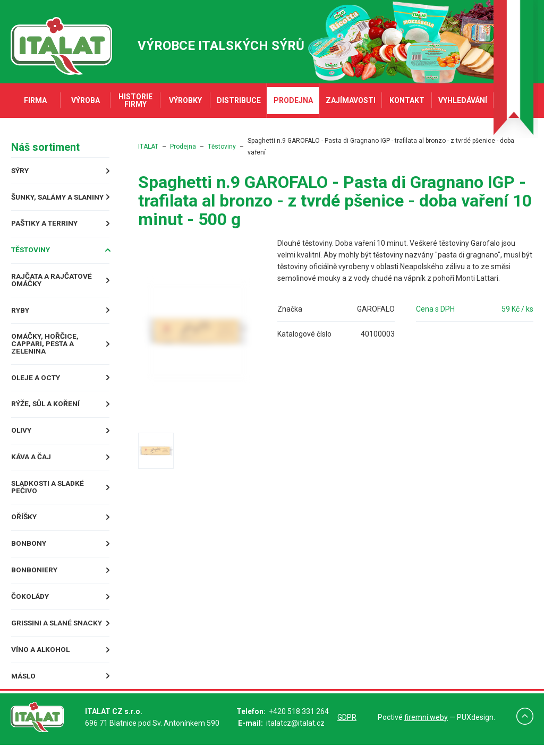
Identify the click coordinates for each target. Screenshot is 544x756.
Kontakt (407, 100)
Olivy (21, 440)
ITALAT (148, 147)
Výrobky (185, 100)
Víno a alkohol (40, 660)
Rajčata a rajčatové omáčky (52, 288)
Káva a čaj (31, 467)
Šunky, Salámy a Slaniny (42, 201)
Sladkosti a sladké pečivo (49, 497)
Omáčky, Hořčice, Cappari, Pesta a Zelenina (44, 353)
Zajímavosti (351, 100)
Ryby (20, 319)
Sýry (20, 170)
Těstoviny (31, 258)
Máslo (24, 688)
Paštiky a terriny (45, 231)
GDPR (347, 728)
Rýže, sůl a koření (46, 414)
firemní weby (426, 728)
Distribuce (239, 100)
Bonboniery (34, 581)
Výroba (86, 100)
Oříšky (24, 527)
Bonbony (28, 554)
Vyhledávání (463, 100)
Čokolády (30, 607)
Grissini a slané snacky (57, 634)
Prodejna (293, 100)
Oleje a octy (36, 386)
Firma (35, 100)
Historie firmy (135, 100)
